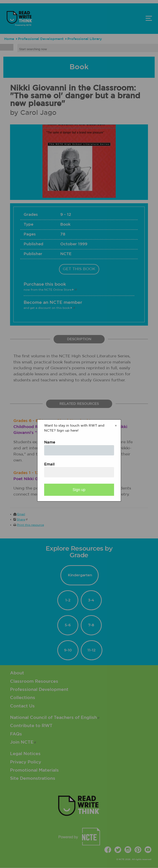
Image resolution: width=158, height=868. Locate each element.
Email (49, 464)
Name (50, 442)
